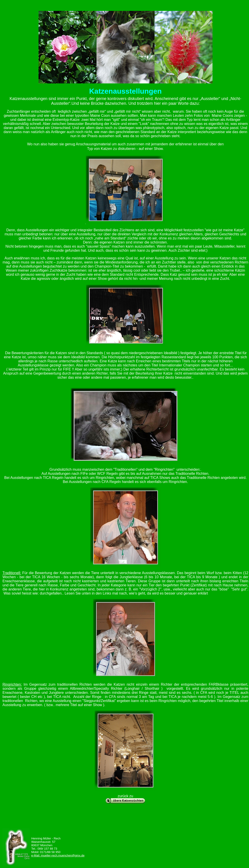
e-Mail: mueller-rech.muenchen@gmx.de (58, 855)
